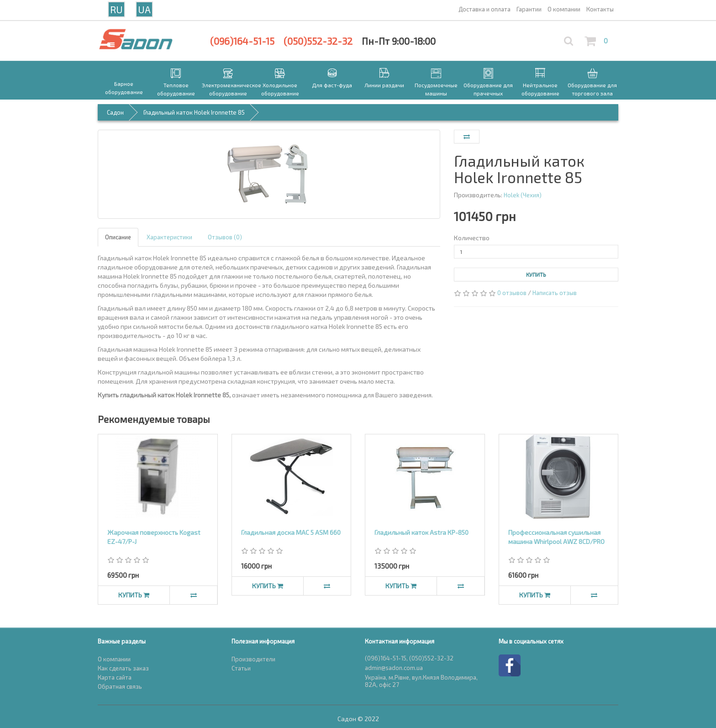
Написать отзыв (555, 293)
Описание (118, 237)
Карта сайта (115, 677)
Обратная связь (120, 686)
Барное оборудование (124, 88)
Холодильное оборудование (280, 89)
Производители (253, 659)
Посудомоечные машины (436, 89)
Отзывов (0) (225, 237)
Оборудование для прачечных (488, 89)
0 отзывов (512, 293)
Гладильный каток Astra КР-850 (421, 532)
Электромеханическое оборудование (228, 89)
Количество (472, 238)
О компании (114, 659)
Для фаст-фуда (332, 85)
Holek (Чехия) (523, 195)
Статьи (241, 668)
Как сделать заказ (123, 668)
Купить (536, 274)
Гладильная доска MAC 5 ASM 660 (291, 532)
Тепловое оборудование (176, 89)
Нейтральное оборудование (540, 89)
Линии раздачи (384, 85)
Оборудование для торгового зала (592, 89)
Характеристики (169, 237)
